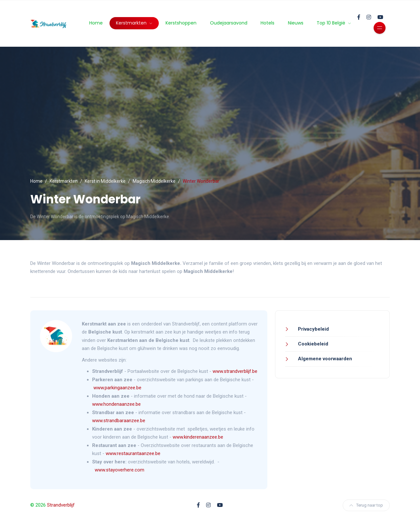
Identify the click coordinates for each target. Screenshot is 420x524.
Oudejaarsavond (229, 23)
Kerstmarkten (132, 23)
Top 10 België (332, 23)
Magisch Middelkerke (154, 181)
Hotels (267, 23)
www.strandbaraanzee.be (119, 421)
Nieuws (296, 23)
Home (96, 23)
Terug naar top (366, 505)
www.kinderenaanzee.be (198, 437)
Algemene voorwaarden (324, 359)
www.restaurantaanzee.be (133, 453)
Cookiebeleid (312, 344)
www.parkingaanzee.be (118, 388)
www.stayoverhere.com (119, 470)
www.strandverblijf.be (235, 371)
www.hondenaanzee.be (116, 404)
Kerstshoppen (181, 23)
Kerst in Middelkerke (105, 181)
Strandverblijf (61, 505)
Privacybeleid (313, 329)
